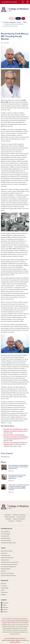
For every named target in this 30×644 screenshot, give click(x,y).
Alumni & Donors (6, 538)
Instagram (6, 607)
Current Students (6, 534)
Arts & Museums (5, 555)
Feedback (19, 521)
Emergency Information (19, 515)
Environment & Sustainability (9, 564)
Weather (3, 595)
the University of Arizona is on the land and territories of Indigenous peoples (15, 621)
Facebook (6, 603)
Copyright (8, 519)
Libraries (3, 571)
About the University (7, 551)
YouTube (5, 612)
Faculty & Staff (5, 536)
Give (23, 18)
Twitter (5, 605)
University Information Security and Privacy (15, 638)
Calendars (4, 586)
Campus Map (5, 588)
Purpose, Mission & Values (8, 576)
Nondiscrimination (10, 517)
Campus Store (5, 560)
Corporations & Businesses (8, 543)
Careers (18, 18)
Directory (12, 18)
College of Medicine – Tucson (13, 22)
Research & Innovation (7, 573)
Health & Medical (6, 569)
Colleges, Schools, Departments (10, 562)
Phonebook (4, 592)
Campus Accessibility (19, 519)
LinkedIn (5, 610)
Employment (8, 515)
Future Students (5, 532)
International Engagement (8, 567)
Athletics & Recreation (7, 558)
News (25, 22)
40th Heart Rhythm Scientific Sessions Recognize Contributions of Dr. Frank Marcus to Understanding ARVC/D (16, 437)
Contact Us (11, 521)
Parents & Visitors (6, 541)
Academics (4, 553)
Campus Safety (21, 517)
